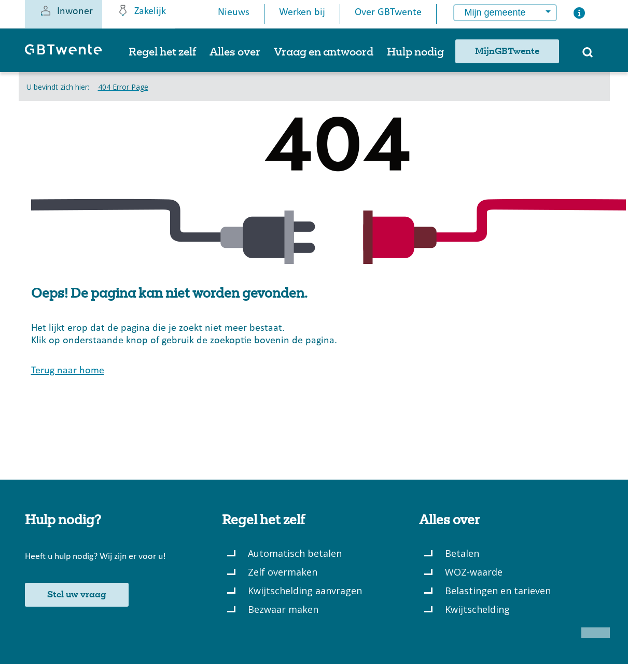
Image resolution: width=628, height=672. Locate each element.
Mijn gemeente (495, 12)
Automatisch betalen (295, 553)
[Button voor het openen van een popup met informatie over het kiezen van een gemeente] (579, 15)
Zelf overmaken (283, 572)
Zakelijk (141, 10)
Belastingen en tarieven (498, 591)
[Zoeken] (588, 55)
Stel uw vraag (77, 595)
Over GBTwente (388, 12)
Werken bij (302, 12)
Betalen (462, 553)
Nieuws (234, 12)
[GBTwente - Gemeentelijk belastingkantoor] (69, 54)
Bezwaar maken (283, 609)
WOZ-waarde (474, 572)
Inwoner (66, 10)
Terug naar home (68, 371)
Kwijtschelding (477, 609)
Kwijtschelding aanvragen (305, 591)
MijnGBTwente (507, 51)
